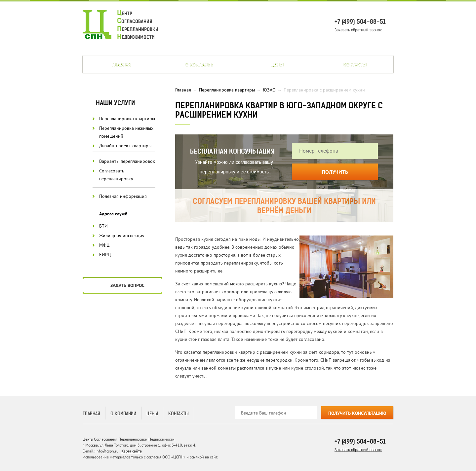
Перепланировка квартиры (127, 119)
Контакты (355, 64)
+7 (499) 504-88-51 (360, 22)
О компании (199, 64)
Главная (122, 64)
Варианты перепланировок (127, 161)
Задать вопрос (127, 286)
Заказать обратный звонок (358, 30)
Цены (277, 64)
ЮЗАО (269, 90)
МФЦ (104, 245)
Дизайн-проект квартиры (125, 146)
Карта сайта (132, 451)
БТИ (103, 226)
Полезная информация (123, 196)
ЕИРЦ (105, 255)
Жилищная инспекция (122, 236)
